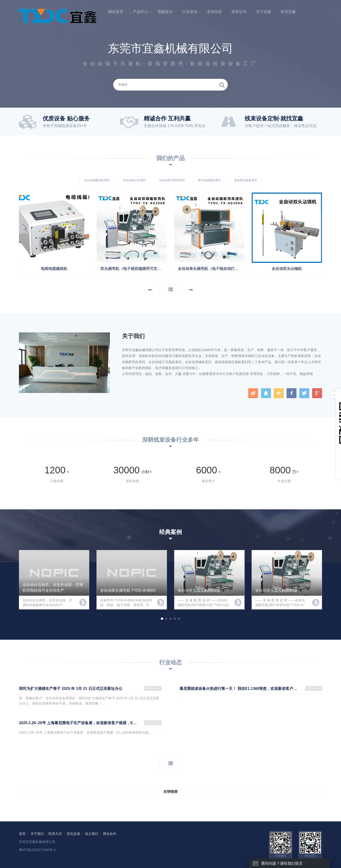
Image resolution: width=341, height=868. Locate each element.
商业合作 (110, 834)
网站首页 (116, 12)
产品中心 (140, 12)
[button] (150, 290)
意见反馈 (73, 834)
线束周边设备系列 (246, 180)
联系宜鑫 (288, 12)
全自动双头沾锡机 (287, 269)
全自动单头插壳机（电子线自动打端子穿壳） (211, 269)
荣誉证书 (239, 12)
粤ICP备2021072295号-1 (37, 850)
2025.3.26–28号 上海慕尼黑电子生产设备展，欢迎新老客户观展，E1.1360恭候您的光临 (90, 723)
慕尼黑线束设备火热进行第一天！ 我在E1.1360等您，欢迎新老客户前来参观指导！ (250, 689)
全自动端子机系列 (135, 180)
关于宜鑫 (264, 12)
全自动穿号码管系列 (172, 180)
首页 (22, 834)
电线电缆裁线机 (54, 269)
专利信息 (214, 12)
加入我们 (92, 834)
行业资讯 (190, 12)
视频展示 (165, 12)
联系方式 (55, 834)
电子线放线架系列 (209, 180)
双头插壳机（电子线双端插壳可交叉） (133, 269)
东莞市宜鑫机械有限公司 (37, 842)
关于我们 (37, 834)
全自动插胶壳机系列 (97, 180)
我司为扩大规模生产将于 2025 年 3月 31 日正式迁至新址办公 (71, 689)
